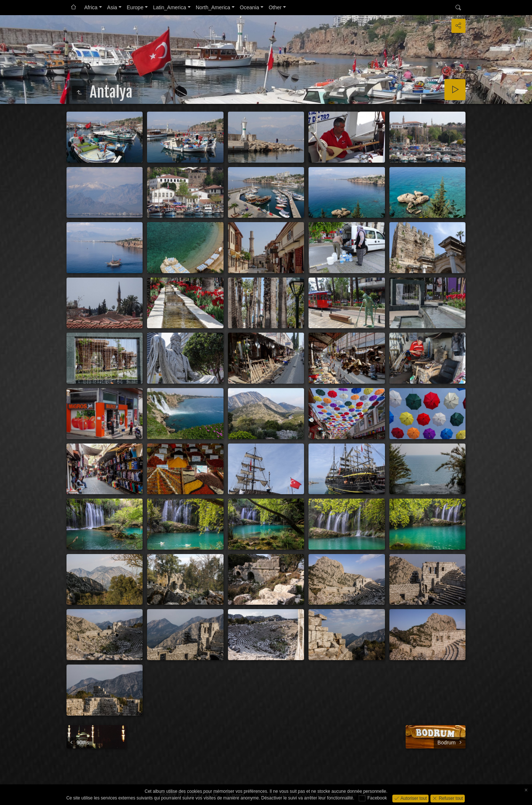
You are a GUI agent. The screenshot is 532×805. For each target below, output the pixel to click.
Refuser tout (450, 798)
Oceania (249, 7)
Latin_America (170, 7)
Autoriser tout (413, 798)
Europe (135, 7)
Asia (112, 7)
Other (275, 7)
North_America (213, 7)
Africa (91, 7)
